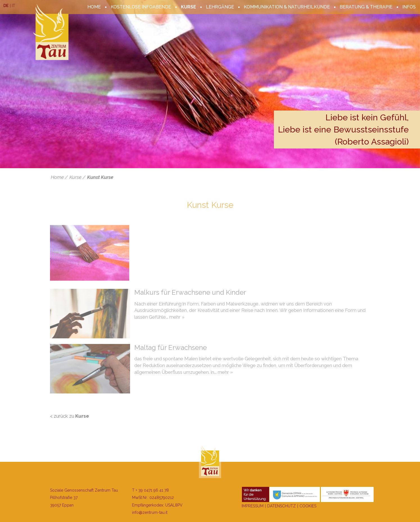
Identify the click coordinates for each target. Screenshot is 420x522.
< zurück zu (70, 416)
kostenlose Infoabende (141, 7)
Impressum (253, 506)
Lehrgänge (220, 7)
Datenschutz (281, 506)
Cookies (308, 506)
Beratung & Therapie (366, 7)
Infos (409, 7)
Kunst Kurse (100, 177)
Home (94, 7)
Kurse (189, 7)
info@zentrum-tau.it (150, 512)
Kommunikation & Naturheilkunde (287, 7)
